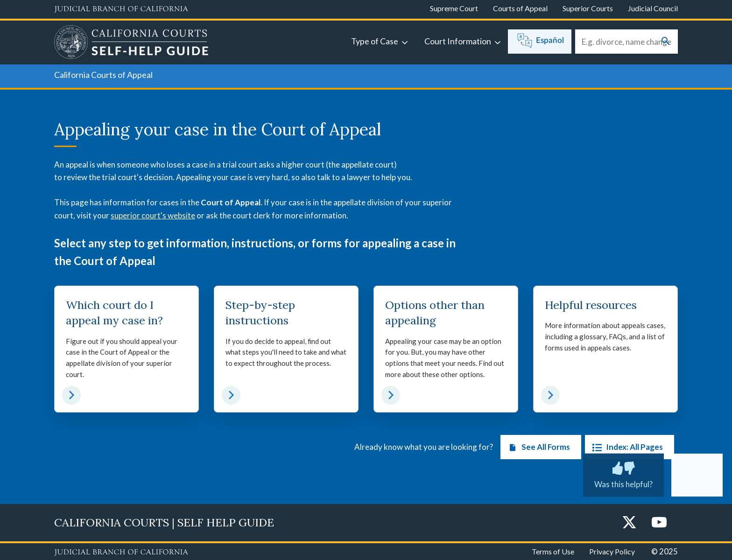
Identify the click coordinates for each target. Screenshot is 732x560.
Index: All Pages (626, 447)
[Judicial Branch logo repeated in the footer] (121, 553)
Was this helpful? (623, 473)
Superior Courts (588, 8)
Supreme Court (454, 8)
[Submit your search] (666, 42)
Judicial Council (653, 8)
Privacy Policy (612, 551)
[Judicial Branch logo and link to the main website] (121, 9)
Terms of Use (553, 551)
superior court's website (153, 215)
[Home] (131, 43)
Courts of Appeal (520, 8)
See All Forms (537, 447)
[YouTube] (659, 523)
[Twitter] (629, 523)
